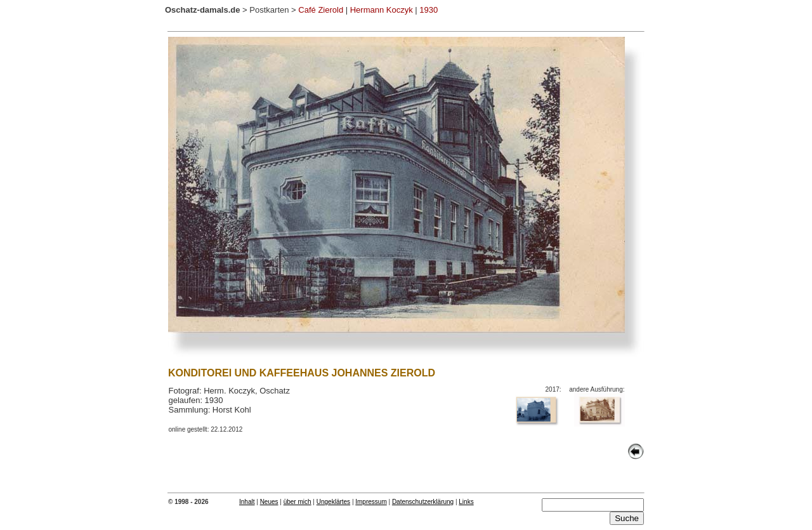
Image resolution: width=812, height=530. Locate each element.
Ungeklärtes (333, 502)
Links (466, 502)
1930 (429, 10)
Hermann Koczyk (382, 10)
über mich (298, 502)
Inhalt (247, 502)
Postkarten (269, 10)
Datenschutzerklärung (423, 502)
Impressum (371, 502)
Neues (269, 502)
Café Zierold (321, 10)
